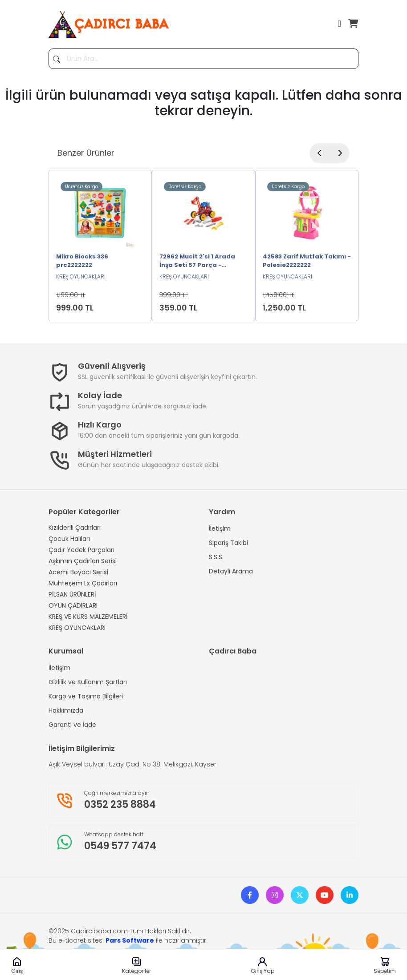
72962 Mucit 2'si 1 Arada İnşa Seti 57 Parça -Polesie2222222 (197, 262)
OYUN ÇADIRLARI (73, 605)
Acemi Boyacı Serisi (78, 572)
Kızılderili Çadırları (75, 528)
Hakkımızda (66, 710)
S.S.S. (216, 557)
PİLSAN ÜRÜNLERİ (72, 594)
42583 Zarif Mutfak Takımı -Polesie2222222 (307, 261)
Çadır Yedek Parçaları (81, 550)
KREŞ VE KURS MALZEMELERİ (88, 617)
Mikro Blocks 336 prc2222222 (82, 261)
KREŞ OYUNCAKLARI (77, 628)
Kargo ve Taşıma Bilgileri (86, 696)
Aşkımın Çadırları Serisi (83, 561)
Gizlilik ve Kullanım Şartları (88, 682)
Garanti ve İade (72, 725)
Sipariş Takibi (228, 543)
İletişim (220, 528)
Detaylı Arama (231, 571)
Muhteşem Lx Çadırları (83, 583)
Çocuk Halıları (69, 539)
